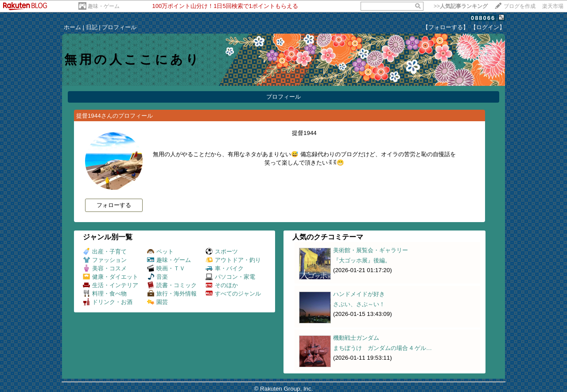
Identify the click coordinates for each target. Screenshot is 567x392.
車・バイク (225, 268)
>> (461, 6)
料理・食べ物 (105, 294)
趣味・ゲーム (104, 6)
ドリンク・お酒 (108, 302)
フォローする (114, 205)
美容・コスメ (105, 268)
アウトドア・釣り (233, 260)
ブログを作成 (520, 6)
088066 (483, 18)
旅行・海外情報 (172, 294)
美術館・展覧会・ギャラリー (371, 250)
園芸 (157, 302)
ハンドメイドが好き (359, 294)
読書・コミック (172, 285)
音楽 (157, 277)
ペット (160, 252)
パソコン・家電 (230, 277)
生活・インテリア (111, 285)
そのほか (222, 285)
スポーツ (222, 252)
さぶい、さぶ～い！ (359, 304)
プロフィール (119, 27)
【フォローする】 (446, 27)
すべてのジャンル (233, 294)
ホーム (72, 27)
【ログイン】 (488, 27)
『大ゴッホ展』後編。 (362, 260)
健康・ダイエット (111, 277)
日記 (92, 27)
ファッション (105, 260)
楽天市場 (553, 6)
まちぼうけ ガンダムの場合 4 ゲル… (383, 348)
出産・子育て (105, 252)
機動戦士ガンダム (356, 338)
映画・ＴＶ (166, 268)
